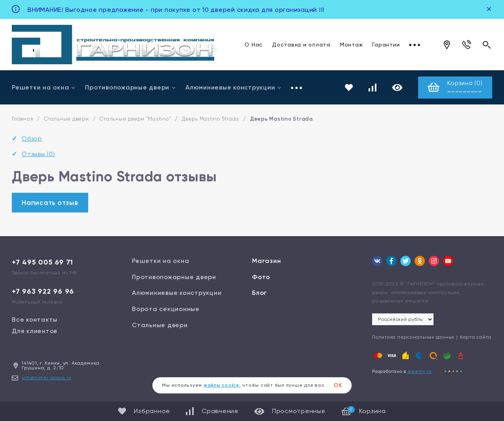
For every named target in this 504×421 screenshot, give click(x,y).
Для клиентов (34, 331)
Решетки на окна (44, 87)
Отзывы (38, 154)
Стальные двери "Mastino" (135, 119)
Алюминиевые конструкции (233, 87)
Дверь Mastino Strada (210, 119)
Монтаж (351, 45)
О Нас (254, 45)
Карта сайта (476, 337)
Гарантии (386, 45)
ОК (338, 385)
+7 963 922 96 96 (43, 291)
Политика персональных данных (413, 337)
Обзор (32, 139)
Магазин (266, 261)
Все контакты (35, 319)
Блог (259, 293)
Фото (261, 277)
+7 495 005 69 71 (43, 262)
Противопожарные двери (131, 87)
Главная (22, 119)
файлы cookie (221, 385)
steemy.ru (420, 372)
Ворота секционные (166, 309)
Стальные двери (67, 119)
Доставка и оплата (301, 45)
